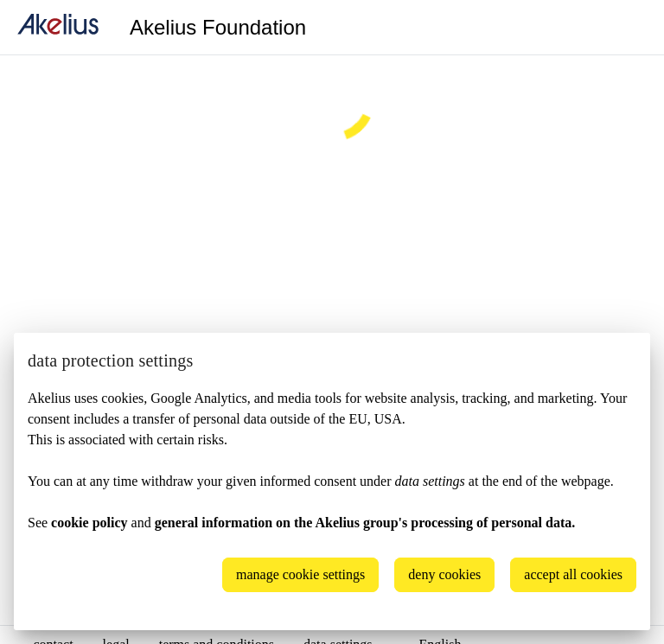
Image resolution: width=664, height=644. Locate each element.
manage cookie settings (300, 574)
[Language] (629, 28)
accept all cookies (573, 574)
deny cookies (444, 574)
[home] (58, 27)
